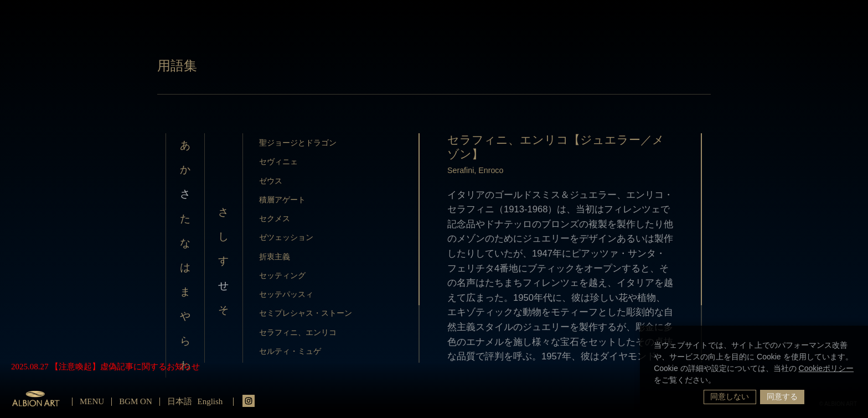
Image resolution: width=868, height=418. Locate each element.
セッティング (282, 275)
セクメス (275, 218)
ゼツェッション (286, 237)
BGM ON (136, 401)
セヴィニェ (278, 161)
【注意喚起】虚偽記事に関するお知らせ (125, 367)
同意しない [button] (730, 396)
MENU (92, 401)
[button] (720, 381)
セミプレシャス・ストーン (306, 313)
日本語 (180, 401)
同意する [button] (782, 396)
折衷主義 (275, 257)
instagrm (249, 401)
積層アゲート (282, 200)
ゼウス (271, 181)
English (210, 401)
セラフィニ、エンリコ (298, 332)
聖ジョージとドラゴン (298, 143)
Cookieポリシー (826, 368)
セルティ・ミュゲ (290, 351)
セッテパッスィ (286, 294)
